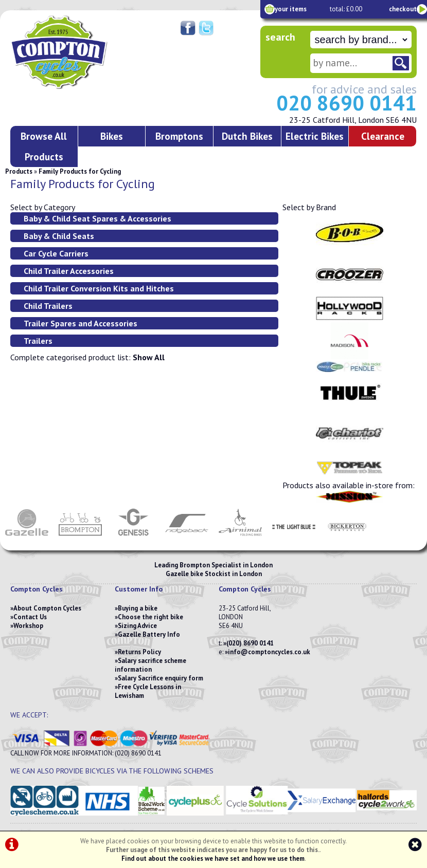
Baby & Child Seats (59, 236)
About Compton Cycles (47, 608)
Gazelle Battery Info (149, 634)
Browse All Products (44, 146)
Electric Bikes (315, 136)
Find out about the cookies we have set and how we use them (213, 858)
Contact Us (30, 617)
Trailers (38, 341)
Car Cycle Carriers (56, 253)
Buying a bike (138, 608)
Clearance (383, 136)
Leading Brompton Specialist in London (213, 565)
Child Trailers (48, 306)
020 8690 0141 (346, 103)
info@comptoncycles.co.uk (269, 652)
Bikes (112, 136)
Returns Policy (139, 652)
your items (291, 9)
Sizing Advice (137, 626)
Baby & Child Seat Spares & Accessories (97, 218)
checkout (403, 9)
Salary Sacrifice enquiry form (161, 678)
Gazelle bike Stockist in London (214, 574)
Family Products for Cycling (80, 171)
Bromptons (179, 136)
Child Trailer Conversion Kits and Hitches (99, 288)
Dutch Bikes (247, 136)
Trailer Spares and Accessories (81, 323)
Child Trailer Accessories (69, 271)
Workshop (28, 626)
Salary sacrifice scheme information (150, 665)
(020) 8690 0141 (250, 643)
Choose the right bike (150, 617)
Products (19, 171)
